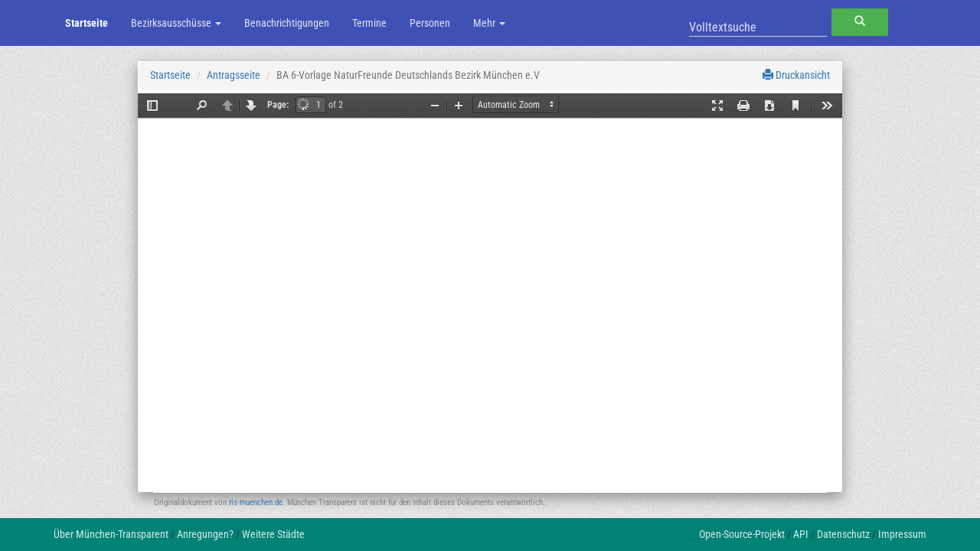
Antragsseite (234, 75)
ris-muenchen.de (256, 502)
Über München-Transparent (111, 534)
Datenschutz (843, 534)
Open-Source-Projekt (742, 534)
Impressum (902, 534)
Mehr (489, 23)
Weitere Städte (273, 534)
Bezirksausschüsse (176, 23)
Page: (278, 105)
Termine (369, 23)
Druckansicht (796, 75)
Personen (430, 23)
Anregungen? (205, 534)
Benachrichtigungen (287, 23)
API (801, 534)
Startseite (87, 23)
